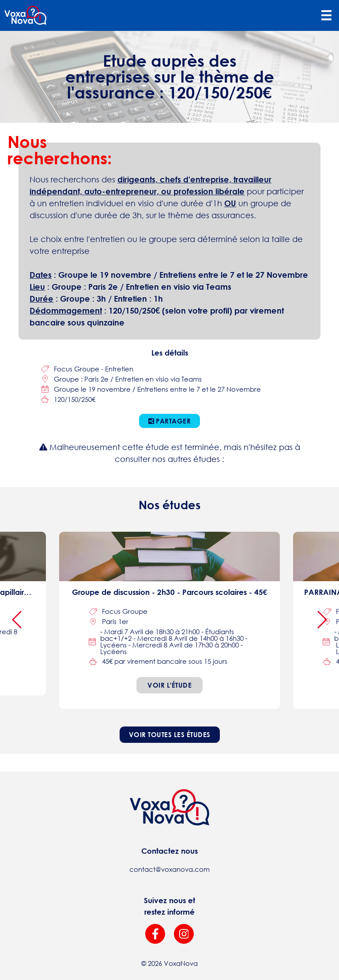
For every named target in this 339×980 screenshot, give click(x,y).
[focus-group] (169, 620)
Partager (170, 421)
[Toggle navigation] (326, 15)
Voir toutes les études (170, 734)
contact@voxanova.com (169, 869)
